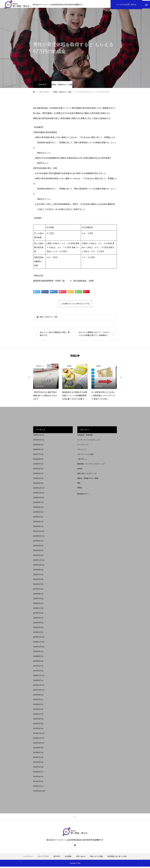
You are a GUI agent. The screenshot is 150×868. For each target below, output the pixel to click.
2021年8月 (37, 571)
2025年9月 (37, 446)
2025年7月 (37, 456)
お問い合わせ (81, 858)
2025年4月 (37, 470)
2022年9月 (37, 542)
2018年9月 (37, 653)
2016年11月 (37, 677)
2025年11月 (37, 436)
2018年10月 (37, 648)
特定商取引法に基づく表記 (117, 858)
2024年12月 (37, 489)
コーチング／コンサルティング (89, 441)
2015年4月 (37, 715)
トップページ (28, 858)
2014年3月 (37, 778)
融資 (79, 484)
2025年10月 (37, 441)
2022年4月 (37, 552)
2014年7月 (37, 759)
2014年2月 (37, 783)
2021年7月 (37, 576)
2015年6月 (37, 706)
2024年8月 (37, 508)
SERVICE (57, 858)
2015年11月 (37, 686)
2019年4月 (37, 624)
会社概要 (68, 858)
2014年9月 (37, 749)
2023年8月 (37, 523)
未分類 (69, 367)
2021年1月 (37, 590)
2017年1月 (37, 672)
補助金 (80, 489)
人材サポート (40, 367)
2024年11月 (37, 494)
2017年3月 (37, 667)
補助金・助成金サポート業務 (62, 86)
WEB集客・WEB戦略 (85, 436)
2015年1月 (37, 730)
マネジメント (82, 451)
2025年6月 (37, 460)
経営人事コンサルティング (87, 475)
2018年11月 (37, 643)
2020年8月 (37, 595)
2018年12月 (37, 638)
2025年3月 (37, 475)
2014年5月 (37, 768)
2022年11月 (37, 533)
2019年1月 (37, 634)
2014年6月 (37, 763)
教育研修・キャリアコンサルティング (91, 465)
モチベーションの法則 (85, 456)
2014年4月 (37, 773)
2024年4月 (37, 513)
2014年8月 (37, 754)
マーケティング (83, 446)
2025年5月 (37, 465)
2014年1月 (37, 787)
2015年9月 (37, 696)
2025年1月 (37, 484)
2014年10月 (37, 744)
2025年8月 (37, 451)
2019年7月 (37, 614)
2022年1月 (37, 557)
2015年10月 (37, 691)
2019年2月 (37, 629)
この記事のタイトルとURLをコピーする (75, 305)
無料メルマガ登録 (96, 858)
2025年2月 (37, 480)
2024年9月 (37, 504)
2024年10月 (37, 499)
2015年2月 (37, 725)
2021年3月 (37, 585)
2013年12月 (37, 792)
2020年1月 (37, 610)
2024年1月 (37, 518)
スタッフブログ (43, 858)
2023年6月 (37, 528)
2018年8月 (37, 658)
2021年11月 (37, 561)
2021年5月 (37, 581)
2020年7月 (37, 600)
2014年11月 (37, 739)
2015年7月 (37, 701)
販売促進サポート (84, 495)
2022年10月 (37, 537)
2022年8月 (37, 547)
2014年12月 (37, 735)
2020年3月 (37, 605)
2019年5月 (37, 619)
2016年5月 (37, 682)
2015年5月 (37, 711)
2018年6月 (37, 662)
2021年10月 (37, 566)
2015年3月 (37, 720)
